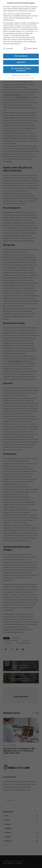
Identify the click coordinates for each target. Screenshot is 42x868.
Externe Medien (31, 48)
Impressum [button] (31, 77)
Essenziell (8, 48)
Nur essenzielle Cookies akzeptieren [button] (21, 69)
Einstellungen (32, 41)
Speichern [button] (21, 62)
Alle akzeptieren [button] (21, 56)
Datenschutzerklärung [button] (22, 77)
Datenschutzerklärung (25, 39)
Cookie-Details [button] (12, 77)
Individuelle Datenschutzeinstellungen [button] (21, 75)
